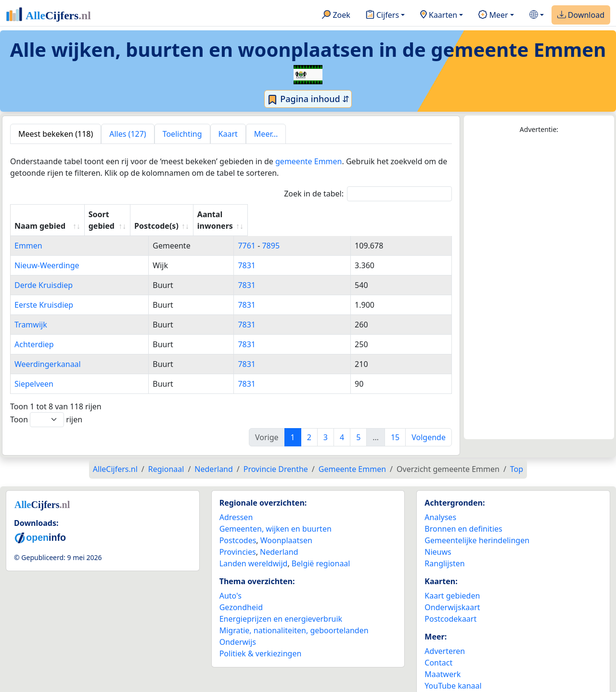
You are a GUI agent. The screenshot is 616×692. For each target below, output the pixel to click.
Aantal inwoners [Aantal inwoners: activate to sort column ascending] (388, 214)
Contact (438, 651)
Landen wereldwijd (254, 552)
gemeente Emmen (308, 161)
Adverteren (445, 640)
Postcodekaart (450, 607)
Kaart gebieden (452, 584)
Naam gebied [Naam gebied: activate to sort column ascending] (40, 214)
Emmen (28, 234)
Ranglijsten (444, 552)
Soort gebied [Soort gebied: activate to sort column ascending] (224, 214)
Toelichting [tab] (182, 134)
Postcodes (238, 529)
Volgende (429, 426)
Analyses (440, 506)
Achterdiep (34, 333)
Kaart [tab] (228, 134)
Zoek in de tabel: (368, 194)
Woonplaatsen (286, 529)
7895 (314, 234)
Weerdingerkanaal (48, 353)
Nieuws (438, 540)
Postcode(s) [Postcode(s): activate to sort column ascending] (303, 214)
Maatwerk (443, 663)
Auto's (231, 584)
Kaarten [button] (439, 15)
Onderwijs (238, 630)
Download (581, 15)
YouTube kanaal (453, 674)
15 (395, 426)
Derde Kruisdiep (44, 274)
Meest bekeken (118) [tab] (56, 134)
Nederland (279, 540)
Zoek (336, 15)
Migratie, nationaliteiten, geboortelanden (294, 619)
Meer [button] (493, 15)
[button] (537, 15)
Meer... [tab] (266, 134)
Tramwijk (31, 313)
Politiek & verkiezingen (261, 642)
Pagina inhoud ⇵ (308, 99)
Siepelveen (34, 372)
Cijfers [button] (382, 15)
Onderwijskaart (452, 596)
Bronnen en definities (463, 517)
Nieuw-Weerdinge (47, 254)
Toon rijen (46, 408)
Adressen (236, 506)
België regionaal (321, 552)
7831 (290, 254)
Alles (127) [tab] (128, 134)
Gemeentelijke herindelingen (477, 529)
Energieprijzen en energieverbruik (281, 607)
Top (517, 457)
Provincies (238, 540)
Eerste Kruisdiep (44, 293)
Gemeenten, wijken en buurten (276, 517)
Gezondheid (241, 596)
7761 (290, 234)
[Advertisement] (539, 287)
